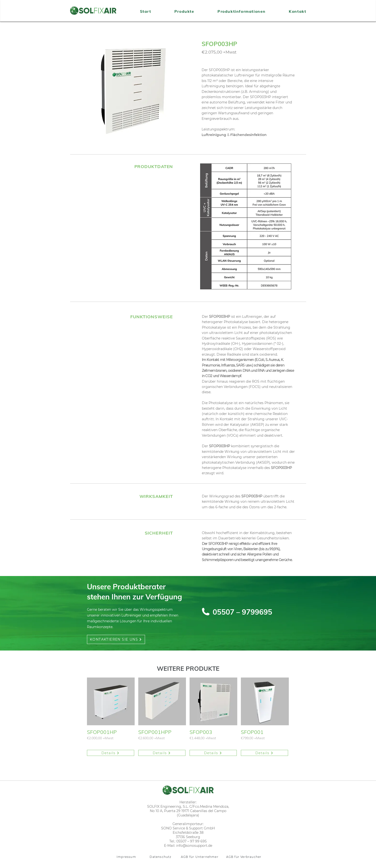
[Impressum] (127, 857)
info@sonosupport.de (194, 846)
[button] (132, 91)
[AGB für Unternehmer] (200, 857)
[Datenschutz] (161, 857)
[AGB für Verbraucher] (244, 857)
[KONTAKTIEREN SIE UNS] (116, 639)
